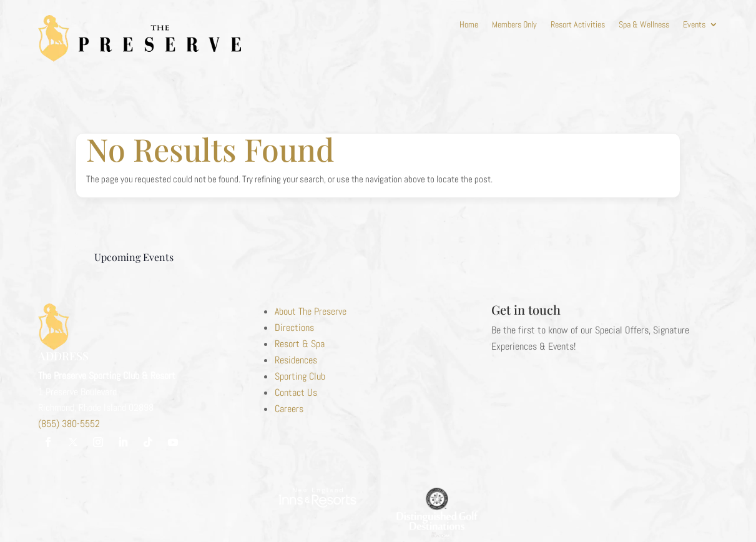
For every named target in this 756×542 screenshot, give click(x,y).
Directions (294, 328)
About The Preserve (311, 311)
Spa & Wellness (644, 25)
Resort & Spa (300, 344)
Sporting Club (300, 376)
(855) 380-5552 (69, 424)
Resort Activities (578, 25)
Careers (289, 409)
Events (694, 25)
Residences (296, 360)
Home (469, 25)
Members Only (514, 25)
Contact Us (296, 392)
